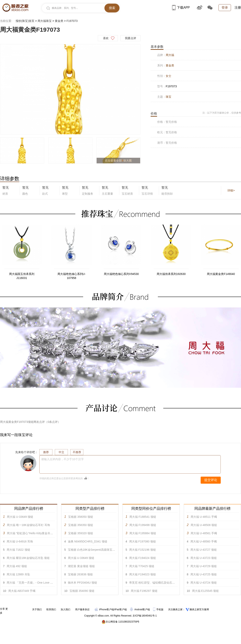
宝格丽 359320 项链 (81, 533)
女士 (168, 76)
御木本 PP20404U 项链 (83, 583)
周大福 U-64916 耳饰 (20, 541)
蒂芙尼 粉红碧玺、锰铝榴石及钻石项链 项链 (157, 583)
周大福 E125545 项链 (205, 591)
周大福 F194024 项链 (142, 558)
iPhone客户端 (104, 609)
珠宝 (168, 97)
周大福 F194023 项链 (142, 574)
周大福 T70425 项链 (142, 566)
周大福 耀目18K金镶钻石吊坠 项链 (28, 558)
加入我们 (65, 609)
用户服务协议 (82, 609)
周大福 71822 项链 (18, 550)
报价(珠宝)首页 (25, 21)
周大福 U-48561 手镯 (204, 533)
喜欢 (106, 38)
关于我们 (37, 609)
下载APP (181, 8)
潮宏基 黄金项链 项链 (81, 566)
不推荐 (77, 452)
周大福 (170, 55)
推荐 (46, 452)
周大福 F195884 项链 (143, 533)
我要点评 (131, 38)
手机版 (159, 609)
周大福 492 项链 (17, 566)
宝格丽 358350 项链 (81, 525)
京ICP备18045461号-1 (145, 616)
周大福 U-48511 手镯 (204, 517)
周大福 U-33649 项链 (20, 517)
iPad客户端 (121, 609)
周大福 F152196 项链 (142, 550)
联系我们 (51, 609)
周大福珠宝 (45, 21)
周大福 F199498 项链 (143, 525)
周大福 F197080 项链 (142, 541)
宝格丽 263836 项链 (80, 574)
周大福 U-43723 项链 (204, 558)
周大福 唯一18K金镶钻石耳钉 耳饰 (28, 525)
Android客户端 (140, 609)
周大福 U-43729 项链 (204, 566)
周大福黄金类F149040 (221, 274)
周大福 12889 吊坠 (18, 574)
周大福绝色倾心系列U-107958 (72, 276)
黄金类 (59, 21)
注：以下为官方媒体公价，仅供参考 (222, 113)
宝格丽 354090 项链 (82, 591)
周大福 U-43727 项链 (204, 550)
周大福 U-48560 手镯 (204, 541)
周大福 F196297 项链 (144, 591)
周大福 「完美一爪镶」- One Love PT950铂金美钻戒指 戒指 (44, 583)
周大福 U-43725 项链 (204, 574)
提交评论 (211, 480)
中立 (61, 452)
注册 (238, 8)
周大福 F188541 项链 (143, 517)
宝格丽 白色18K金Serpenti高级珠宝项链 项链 (96, 550)
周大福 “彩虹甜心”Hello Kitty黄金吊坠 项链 (33, 533)
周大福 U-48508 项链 (204, 525)
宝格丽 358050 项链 (81, 517)
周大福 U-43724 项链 (204, 583)
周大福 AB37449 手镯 (22, 591)
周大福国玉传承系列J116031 (22, 276)
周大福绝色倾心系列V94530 (121, 274)
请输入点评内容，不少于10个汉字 (62, 459)
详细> (231, 190)
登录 (225, 8)
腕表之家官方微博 (199, 609)
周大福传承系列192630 (171, 274)
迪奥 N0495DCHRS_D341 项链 (88, 541)
